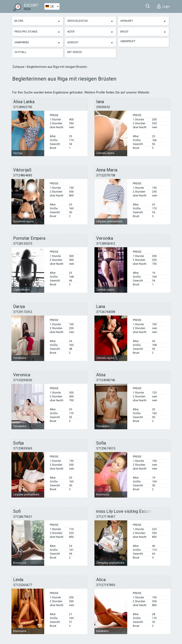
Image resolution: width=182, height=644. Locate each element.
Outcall (20, 52)
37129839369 (23, 448)
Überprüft (128, 41)
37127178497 (106, 517)
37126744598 (106, 312)
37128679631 (23, 517)
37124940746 (106, 380)
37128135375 (23, 244)
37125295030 (23, 380)
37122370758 (106, 175)
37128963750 (23, 107)
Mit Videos (75, 52)
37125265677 (23, 585)
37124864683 (23, 175)
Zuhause (19, 67)
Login (164, 6)
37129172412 (23, 312)
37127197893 (106, 585)
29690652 (103, 107)
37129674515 (106, 448)
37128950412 (106, 244)
